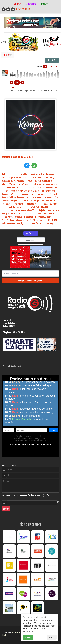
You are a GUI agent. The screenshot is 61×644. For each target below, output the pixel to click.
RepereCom (16, 634)
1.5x (51, 66)
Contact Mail (16, 368)
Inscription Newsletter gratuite (30, 283)
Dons (17, 4)
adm (4, 637)
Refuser (52, 637)
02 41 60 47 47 (23, 9)
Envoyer (6, 511)
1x (45, 66)
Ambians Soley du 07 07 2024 (17, 157)
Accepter (28, 637)
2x (56, 66)
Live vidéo (30, 4)
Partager (31, 235)
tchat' (44, 4)
